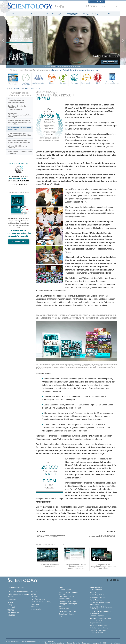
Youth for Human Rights (99, 628)
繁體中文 (11, 610)
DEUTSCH (12, 615)
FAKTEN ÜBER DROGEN (33, 88)
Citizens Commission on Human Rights (98, 632)
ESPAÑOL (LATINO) (38, 599)
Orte (60, 616)
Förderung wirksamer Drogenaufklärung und (16, 101)
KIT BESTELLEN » (19, 242)
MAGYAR (34, 592)
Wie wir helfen (13, 84)
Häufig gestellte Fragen (91, 14)
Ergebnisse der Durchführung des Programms (20, 152)
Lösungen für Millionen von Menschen (18, 147)
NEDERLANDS (13, 613)
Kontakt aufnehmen (66, 614)
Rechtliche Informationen (110, 643)
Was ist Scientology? (54, 14)
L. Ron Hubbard (35, 14)
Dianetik (93, 592)
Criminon (52, 78)
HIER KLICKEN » (19, 184)
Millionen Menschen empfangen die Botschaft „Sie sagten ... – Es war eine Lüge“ (19, 122)
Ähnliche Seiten (96, 2)
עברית (10, 602)
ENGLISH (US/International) (18, 592)
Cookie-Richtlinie (73, 643)
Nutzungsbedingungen (90, 643)
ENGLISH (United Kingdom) (18, 594)
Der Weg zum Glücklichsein (26, 79)
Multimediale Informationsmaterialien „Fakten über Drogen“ (19, 115)
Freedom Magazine (112, 83)
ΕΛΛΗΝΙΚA (35, 604)
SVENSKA (35, 597)
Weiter (79, 67)
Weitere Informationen (67, 611)
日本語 (10, 605)
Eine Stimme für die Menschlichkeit (66, 598)
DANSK (10, 597)
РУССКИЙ (11, 607)
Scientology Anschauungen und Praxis (69, 593)
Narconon (63, 78)
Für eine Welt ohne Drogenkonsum (97, 622)
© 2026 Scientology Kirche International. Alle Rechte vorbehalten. (32, 641)
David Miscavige (96, 600)
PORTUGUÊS (36, 609)
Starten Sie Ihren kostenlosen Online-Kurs (101, 604)
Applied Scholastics (38, 78)
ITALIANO (34, 607)
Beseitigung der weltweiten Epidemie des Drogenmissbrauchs (17, 108)
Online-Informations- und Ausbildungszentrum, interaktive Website (19, 135)
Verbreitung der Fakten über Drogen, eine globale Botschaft (19, 141)
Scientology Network (97, 595)
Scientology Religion (98, 597)
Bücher (110, 14)
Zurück (47, 67)
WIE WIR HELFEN (17, 88)
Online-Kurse (64, 609)
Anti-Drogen (74, 78)
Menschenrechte (86, 78)
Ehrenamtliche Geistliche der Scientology (101, 608)
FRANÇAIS (12, 599)
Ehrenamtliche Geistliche (72, 14)
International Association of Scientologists (100, 612)
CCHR (98, 78)
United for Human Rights (99, 625)
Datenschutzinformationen (55, 643)
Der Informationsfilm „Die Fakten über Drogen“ (19, 129)
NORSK (34, 594)
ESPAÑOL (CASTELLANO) (41, 602)
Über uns (16, 14)
